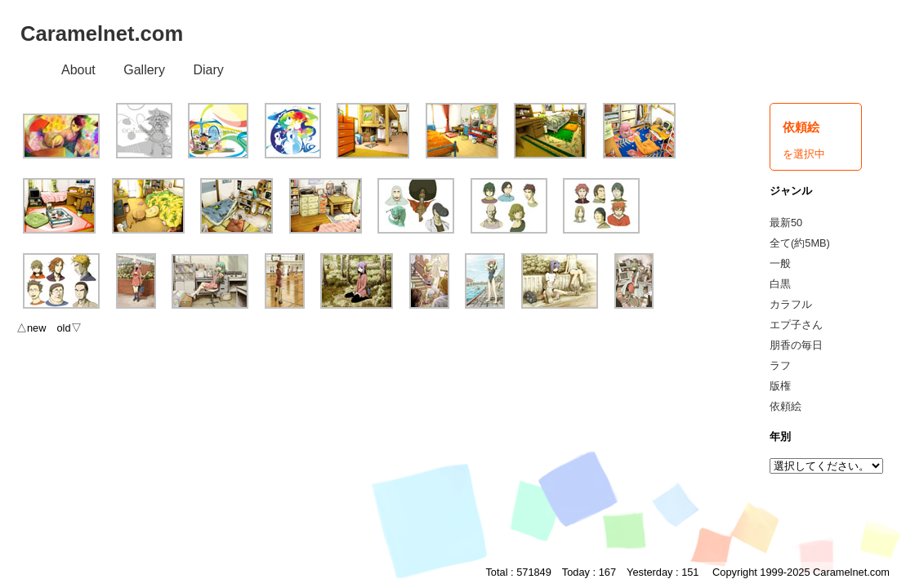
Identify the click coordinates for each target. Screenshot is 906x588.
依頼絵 (785, 406)
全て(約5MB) (800, 243)
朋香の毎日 (796, 345)
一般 (780, 263)
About (78, 70)
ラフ (780, 365)
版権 (780, 386)
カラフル (791, 304)
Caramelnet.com (102, 33)
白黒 (780, 284)
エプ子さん (796, 325)
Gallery (144, 70)
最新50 (786, 223)
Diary (208, 70)
